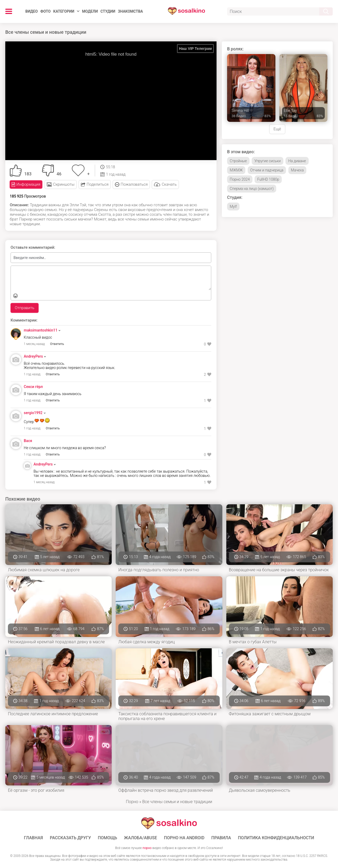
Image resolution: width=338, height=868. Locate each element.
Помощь (107, 838)
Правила (221, 838)
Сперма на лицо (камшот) (252, 189)
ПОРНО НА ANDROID (184, 838)
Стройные (238, 161)
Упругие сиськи (267, 161)
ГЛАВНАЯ (34, 838)
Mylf (233, 207)
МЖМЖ (236, 170)
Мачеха (297, 170)
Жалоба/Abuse (141, 838)
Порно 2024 (240, 179)
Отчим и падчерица (267, 170)
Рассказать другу (71, 838)
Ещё (277, 129)
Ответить (57, 344)
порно (147, 848)
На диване (297, 161)
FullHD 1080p (268, 179)
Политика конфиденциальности (276, 838)
